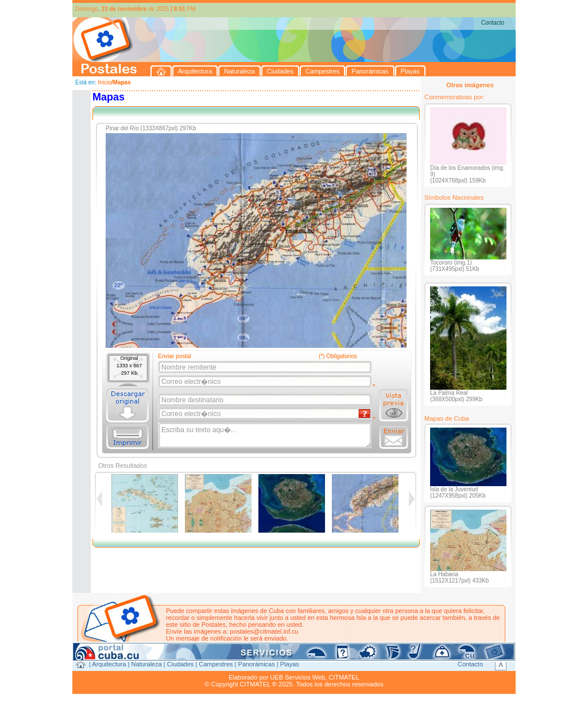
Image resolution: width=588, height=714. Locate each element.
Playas (290, 664)
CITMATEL (344, 677)
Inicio (104, 82)
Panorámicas (257, 664)
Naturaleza (147, 664)
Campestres (216, 664)
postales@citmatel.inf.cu (264, 631)
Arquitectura (109, 664)
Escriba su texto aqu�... (266, 436)
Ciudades (180, 664)
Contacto (493, 23)
